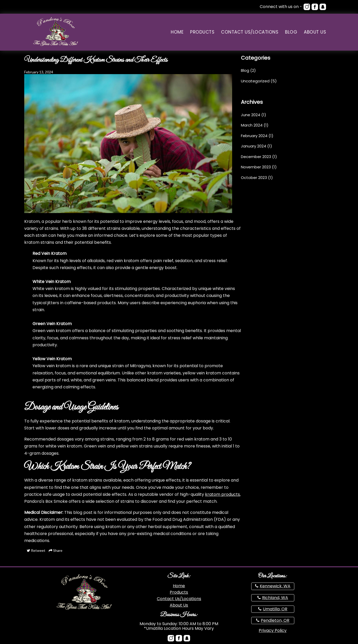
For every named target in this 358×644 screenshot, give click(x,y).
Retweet (36, 550)
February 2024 (254, 136)
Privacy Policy (273, 630)
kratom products (222, 494)
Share (56, 550)
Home (177, 32)
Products (202, 32)
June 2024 (251, 115)
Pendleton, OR (275, 620)
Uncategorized (255, 81)
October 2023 (254, 178)
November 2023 (256, 167)
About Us (315, 32)
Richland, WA (275, 598)
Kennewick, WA (275, 586)
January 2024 (254, 146)
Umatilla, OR (275, 609)
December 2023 (256, 157)
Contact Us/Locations (250, 32)
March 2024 (252, 125)
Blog (291, 32)
